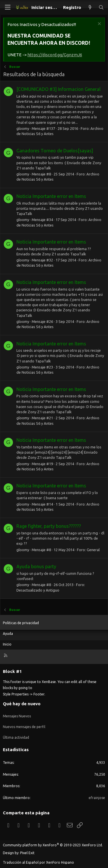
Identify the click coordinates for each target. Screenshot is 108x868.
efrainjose (97, 798)
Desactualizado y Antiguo (38, 590)
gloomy (23, 128)
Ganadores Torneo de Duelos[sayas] (55, 151)
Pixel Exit (27, 853)
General (93, 550)
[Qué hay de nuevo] (90, 7)
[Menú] (7, 7)
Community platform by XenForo (53, 845)
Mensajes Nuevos (17, 716)
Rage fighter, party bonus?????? (49, 526)
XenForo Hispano (60, 862)
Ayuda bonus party (36, 566)
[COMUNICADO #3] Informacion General (58, 89)
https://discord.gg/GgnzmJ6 (55, 55)
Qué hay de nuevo (22, 704)
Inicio (7, 644)
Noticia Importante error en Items (51, 196)
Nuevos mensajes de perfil (24, 727)
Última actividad (16, 737)
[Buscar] (101, 7)
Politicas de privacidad (21, 623)
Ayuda (8, 634)
